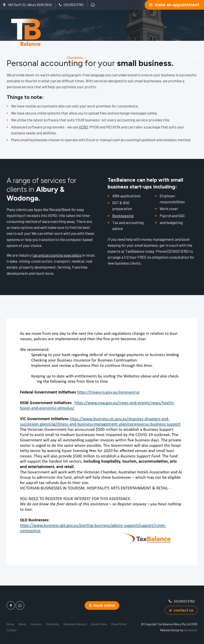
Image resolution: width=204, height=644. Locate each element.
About (27, 58)
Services (47, 58)
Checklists (75, 58)
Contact (194, 58)
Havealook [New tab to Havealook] (191, 630)
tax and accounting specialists (57, 255)
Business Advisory (110, 58)
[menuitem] (10, 624)
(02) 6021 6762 (74, 5)
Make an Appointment (177, 5)
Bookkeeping (123, 216)
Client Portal (169, 58)
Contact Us (183, 610)
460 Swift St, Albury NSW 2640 (30, 5)
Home (9, 58)
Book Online (142, 58)
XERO (83, 127)
